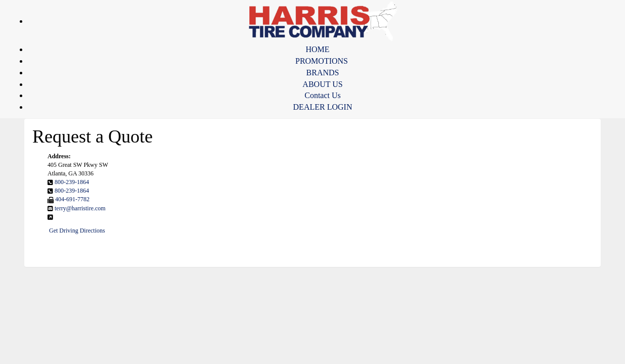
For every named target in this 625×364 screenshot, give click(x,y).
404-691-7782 (72, 199)
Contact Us (323, 95)
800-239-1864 (72, 182)
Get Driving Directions (77, 231)
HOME (317, 49)
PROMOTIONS (322, 61)
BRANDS (323, 73)
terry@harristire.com (80, 208)
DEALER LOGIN (323, 107)
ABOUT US (322, 84)
